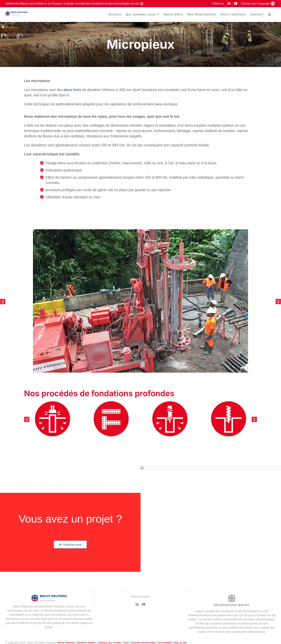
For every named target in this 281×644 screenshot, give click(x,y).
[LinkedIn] (137, 604)
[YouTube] (144, 604)
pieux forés (72, 90)
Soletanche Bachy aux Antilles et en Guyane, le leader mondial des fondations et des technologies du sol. (73, 3)
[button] (270, 15)
